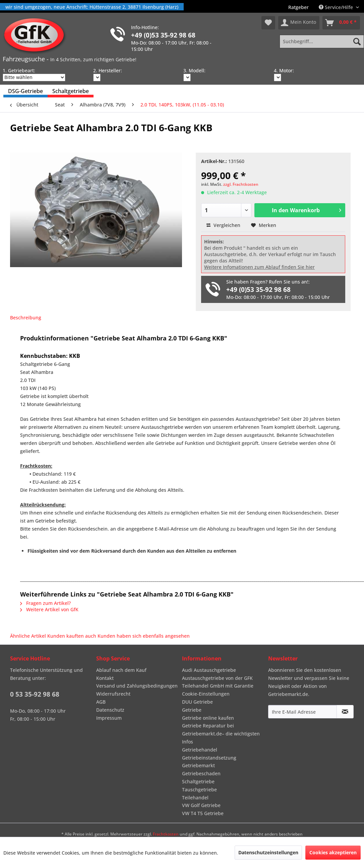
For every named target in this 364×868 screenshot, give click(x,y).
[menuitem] (298, 7)
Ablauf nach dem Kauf (121, 670)
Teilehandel (195, 798)
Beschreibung (26, 318)
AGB (101, 702)
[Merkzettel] (268, 23)
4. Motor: (284, 70)
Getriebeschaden (201, 773)
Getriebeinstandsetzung (209, 758)
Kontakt (105, 678)
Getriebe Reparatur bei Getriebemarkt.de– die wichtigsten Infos (221, 734)
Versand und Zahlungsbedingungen (137, 686)
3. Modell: (194, 70)
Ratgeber (298, 7)
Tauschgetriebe (199, 790)
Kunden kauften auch (72, 636)
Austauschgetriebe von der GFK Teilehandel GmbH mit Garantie (218, 682)
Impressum (109, 718)
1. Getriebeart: (19, 70)
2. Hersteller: (108, 70)
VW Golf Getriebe (201, 805)
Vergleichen (223, 225)
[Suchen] (357, 42)
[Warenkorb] (341, 23)
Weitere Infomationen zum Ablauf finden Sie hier (259, 267)
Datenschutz (110, 710)
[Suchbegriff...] (322, 42)
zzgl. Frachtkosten (241, 184)
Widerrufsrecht (113, 694)
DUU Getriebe (197, 702)
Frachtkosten (166, 834)
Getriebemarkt (198, 765)
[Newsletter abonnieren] (345, 712)
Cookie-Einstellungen (206, 694)
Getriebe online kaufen (208, 718)
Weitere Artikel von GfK (49, 609)
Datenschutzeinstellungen (268, 852)
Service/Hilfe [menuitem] (337, 7)
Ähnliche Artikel (28, 636)
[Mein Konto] (299, 23)
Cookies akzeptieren (333, 852)
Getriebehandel (200, 750)
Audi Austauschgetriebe (209, 670)
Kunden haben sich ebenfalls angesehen (144, 636)
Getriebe (192, 710)
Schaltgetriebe (198, 781)
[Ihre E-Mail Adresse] (302, 712)
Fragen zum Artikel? (45, 603)
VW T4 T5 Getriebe (203, 813)
